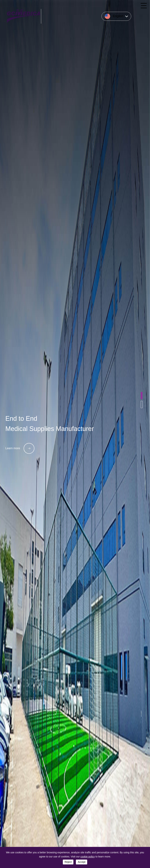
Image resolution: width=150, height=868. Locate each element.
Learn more (20, 448)
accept (82, 862)
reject (68, 862)
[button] (142, 396)
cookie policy (88, 857)
